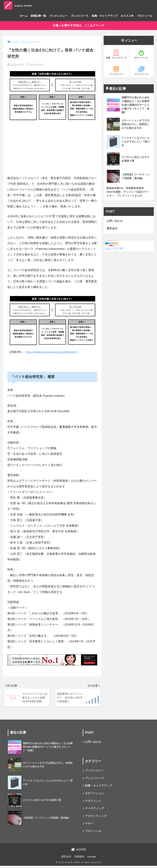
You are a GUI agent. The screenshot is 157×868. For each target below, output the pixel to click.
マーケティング (94, 810)
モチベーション (142, 55)
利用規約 (79, 859)
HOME (79, 852)
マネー (89, 825)
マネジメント (93, 802)
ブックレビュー (58, 16)
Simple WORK (23, 5)
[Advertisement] (52, 149)
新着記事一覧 (38, 16)
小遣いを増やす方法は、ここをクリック (78, 26)
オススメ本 (127, 16)
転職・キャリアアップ (105, 16)
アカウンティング (96, 818)
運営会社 (112, 230)
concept (91, 859)
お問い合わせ (115, 222)
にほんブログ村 (114, 250)
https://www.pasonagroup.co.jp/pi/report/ (51, 352)
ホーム (24, 16)
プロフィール (145, 16)
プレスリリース (80, 16)
